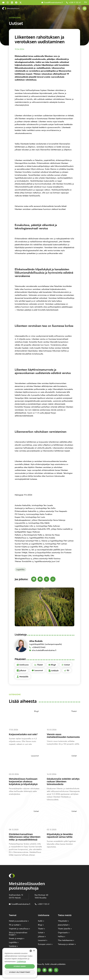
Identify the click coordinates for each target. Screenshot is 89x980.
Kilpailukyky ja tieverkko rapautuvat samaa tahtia (61, 838)
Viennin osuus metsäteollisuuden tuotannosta (58, 737)
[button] (85, 8)
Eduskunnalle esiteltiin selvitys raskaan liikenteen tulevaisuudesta (62, 784)
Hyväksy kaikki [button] (20, 966)
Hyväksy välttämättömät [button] (20, 972)
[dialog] (20, 963)
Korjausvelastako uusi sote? (25, 734)
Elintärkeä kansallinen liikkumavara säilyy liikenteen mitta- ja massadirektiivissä (22, 840)
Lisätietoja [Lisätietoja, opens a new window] (21, 961)
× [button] (34, 951)
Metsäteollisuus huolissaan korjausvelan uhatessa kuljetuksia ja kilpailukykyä (25, 784)
